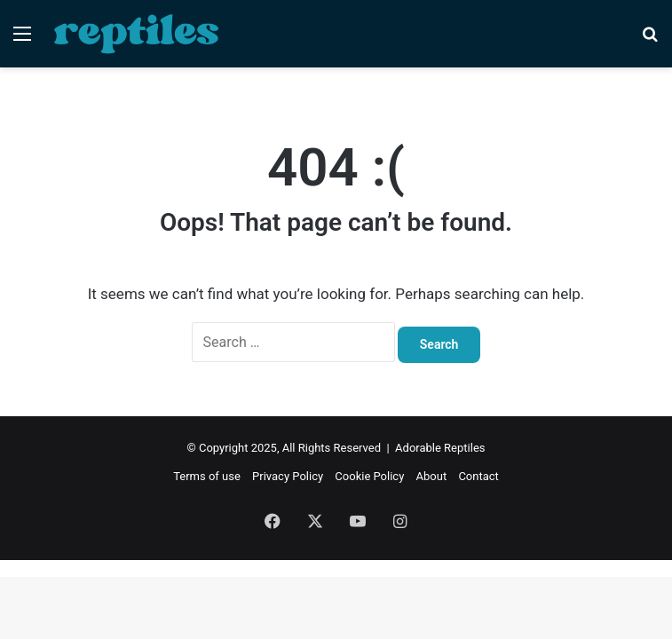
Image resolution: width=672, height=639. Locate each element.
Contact (478, 476)
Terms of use (207, 476)
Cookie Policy (369, 476)
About (432, 476)
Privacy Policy (288, 476)
